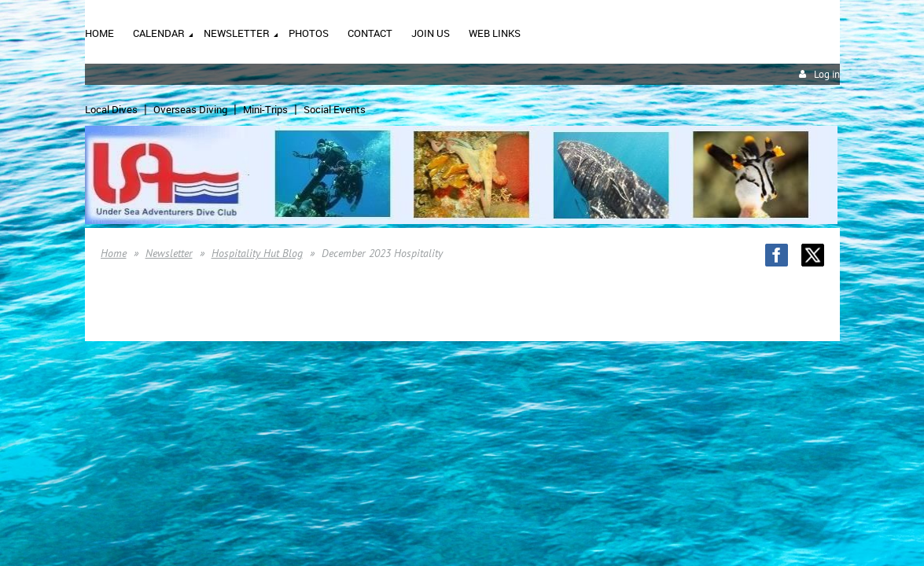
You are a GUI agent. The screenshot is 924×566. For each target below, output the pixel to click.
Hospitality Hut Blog (257, 253)
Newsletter (169, 253)
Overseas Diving (190, 109)
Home (114, 253)
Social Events (335, 109)
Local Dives (111, 109)
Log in (827, 74)
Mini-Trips (265, 109)
